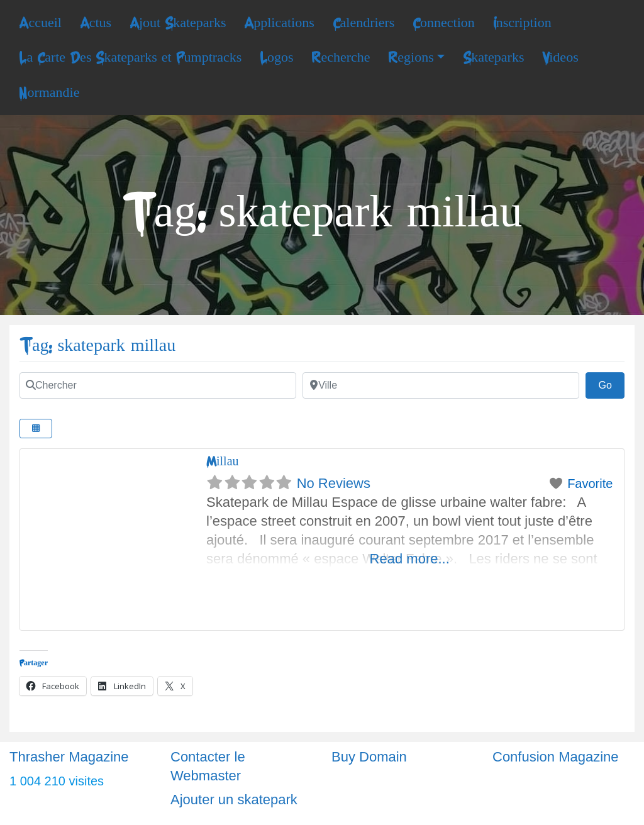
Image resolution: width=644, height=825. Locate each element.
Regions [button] (411, 57)
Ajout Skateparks (178, 23)
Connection (444, 23)
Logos (277, 57)
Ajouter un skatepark (234, 800)
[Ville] (441, 385)
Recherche (341, 57)
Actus (96, 23)
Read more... (410, 559)
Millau (223, 461)
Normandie (49, 92)
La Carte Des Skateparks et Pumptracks (130, 57)
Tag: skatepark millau (97, 346)
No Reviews (334, 483)
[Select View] (36, 429)
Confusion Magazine (556, 757)
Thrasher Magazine (69, 757)
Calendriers (364, 23)
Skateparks (493, 57)
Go (611, 384)
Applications (279, 23)
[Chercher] (158, 385)
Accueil (40, 23)
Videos (560, 57)
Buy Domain (369, 757)
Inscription (522, 23)
